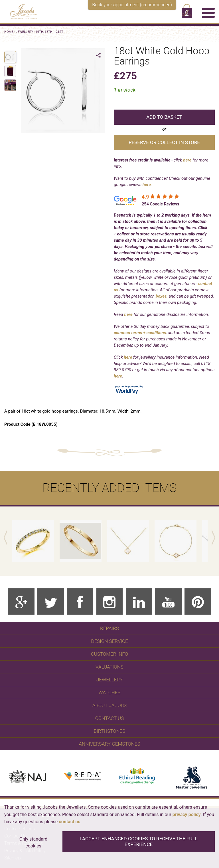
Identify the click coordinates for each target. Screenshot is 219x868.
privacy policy (187, 814)
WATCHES (109, 693)
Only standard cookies (33, 842)
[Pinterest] (198, 602)
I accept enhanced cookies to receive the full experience (139, 841)
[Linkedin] (139, 602)
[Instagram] (110, 602)
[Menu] (208, 13)
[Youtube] (168, 602)
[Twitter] (51, 602)
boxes (161, 296)
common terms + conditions (140, 333)
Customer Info (110, 654)
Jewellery (24, 32)
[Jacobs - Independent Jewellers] (21, 10)
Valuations (109, 667)
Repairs (109, 628)
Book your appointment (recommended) (132, 5)
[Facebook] (80, 602)
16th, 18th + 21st (49, 32)
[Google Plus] (21, 602)
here (187, 160)
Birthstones (110, 731)
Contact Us (109, 718)
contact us (69, 822)
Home (9, 32)
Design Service (109, 641)
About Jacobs (109, 705)
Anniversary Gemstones (110, 744)
